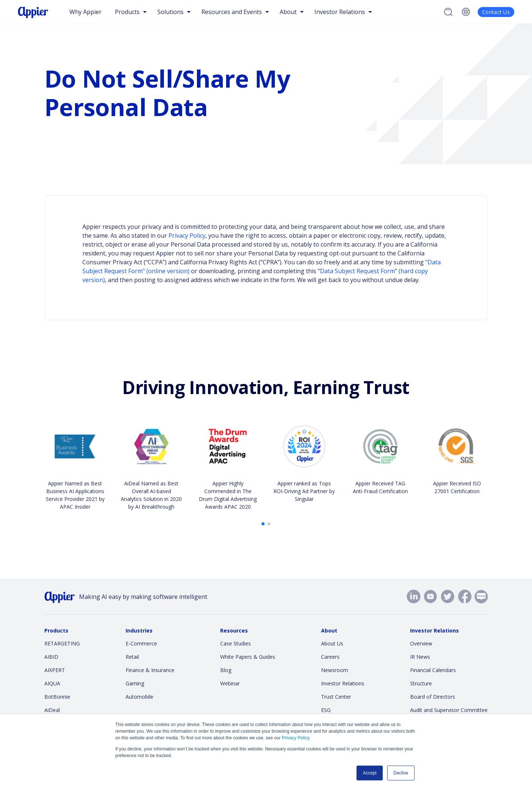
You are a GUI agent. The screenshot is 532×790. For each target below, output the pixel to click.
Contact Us (496, 12)
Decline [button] (401, 773)
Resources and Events (232, 12)
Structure (421, 683)
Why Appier (86, 12)
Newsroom (335, 670)
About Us (332, 643)
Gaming (135, 683)
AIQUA (52, 683)
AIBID (51, 657)
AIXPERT (55, 670)
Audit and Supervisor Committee (449, 710)
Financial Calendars (433, 670)
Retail (132, 657)
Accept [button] (370, 773)
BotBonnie (57, 697)
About (288, 12)
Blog (226, 670)
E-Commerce (141, 643)
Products (127, 12)
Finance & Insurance (150, 670)
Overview (421, 643)
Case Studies (236, 643)
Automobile (139, 697)
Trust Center (336, 697)
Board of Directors (433, 697)
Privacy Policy (296, 738)
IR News (420, 657)
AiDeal (52, 710)
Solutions (170, 12)
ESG (326, 710)
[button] (263, 524)
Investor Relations (340, 12)
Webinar (230, 683)
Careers (330, 657)
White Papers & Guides (248, 657)
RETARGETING (62, 643)
